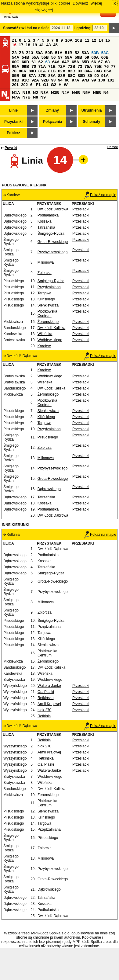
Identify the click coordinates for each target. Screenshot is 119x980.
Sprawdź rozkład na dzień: (26, 28)
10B (79, 40)
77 (113, 66)
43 (49, 45)
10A (69, 40)
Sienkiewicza (48, 305)
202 (24, 85)
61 (34, 62)
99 (94, 80)
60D (25, 62)
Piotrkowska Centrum (47, 313)
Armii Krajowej (49, 704)
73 (80, 66)
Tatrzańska (46, 227)
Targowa (44, 293)
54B (25, 57)
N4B (76, 93)
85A (108, 71)
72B (71, 66)
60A (95, 57)
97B (85, 80)
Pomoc (113, 147)
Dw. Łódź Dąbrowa (53, 209)
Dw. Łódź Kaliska (51, 328)
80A (23, 71)
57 (60, 57)
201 (15, 85)
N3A (45, 93)
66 (94, 62)
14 (101, 40)
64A (56, 62)
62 (41, 62)
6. (32, 85)
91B (16, 80)
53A (85, 53)
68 (108, 62)
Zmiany (52, 110)
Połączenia (52, 122)
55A (35, 57)
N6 (106, 93)
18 (28, 45)
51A (59, 53)
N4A (65, 93)
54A (16, 57)
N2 (36, 93)
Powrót (11, 148)
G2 (53, 85)
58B (78, 57)
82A (62, 71)
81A (42, 71)
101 (111, 80)
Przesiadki (81, 209)
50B (49, 53)
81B (52, 71)
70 (34, 66)
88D (81, 76)
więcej (97, 3)
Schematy (92, 122)
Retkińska (46, 698)
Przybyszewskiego (53, 252)
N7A (16, 97)
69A (16, 66)
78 (14, 71)
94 (60, 80)
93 (54, 80)
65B (85, 62)
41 (42, 45)
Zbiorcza (45, 273)
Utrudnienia (92, 110)
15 (108, 40)
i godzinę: (83, 28)
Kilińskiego (46, 299)
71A (42, 66)
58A (69, 57)
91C (25, 80)
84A (88, 71)
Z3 (14, 53)
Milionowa (46, 262)
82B (71, 71)
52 (77, 53)
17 (21, 45)
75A (88, 66)
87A (32, 76)
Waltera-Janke (49, 686)
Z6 (21, 53)
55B (45, 57)
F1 (38, 85)
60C (16, 62)
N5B (97, 93)
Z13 (30, 53)
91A (105, 76)
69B (25, 66)
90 (97, 76)
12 (94, 40)
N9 (43, 97)
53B (95, 53)
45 (55, 45)
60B (105, 57)
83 (80, 71)
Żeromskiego (48, 322)
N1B (26, 93)
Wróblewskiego (50, 340)
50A (39, 53)
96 (67, 80)
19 (35, 45)
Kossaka (45, 221)
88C (71, 76)
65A (75, 62)
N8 (36, 97)
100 (102, 80)
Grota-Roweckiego (53, 242)
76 (106, 66)
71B (52, 66)
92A (35, 80)
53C (105, 53)
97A (75, 80)
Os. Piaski (46, 692)
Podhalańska (48, 215)
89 (90, 76)
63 (47, 62)
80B (32, 71)
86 (24, 76)
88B (62, 76)
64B (66, 62)
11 (87, 40)
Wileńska (45, 334)
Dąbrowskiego (49, 489)
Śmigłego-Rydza (51, 234)
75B (98, 66)
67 (101, 62)
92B (45, 80)
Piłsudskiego (48, 437)
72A (62, 66)
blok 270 (44, 710)
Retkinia (44, 716)
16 (14, 45)
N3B (55, 93)
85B (16, 76)
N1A (16, 93)
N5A (87, 93)
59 (87, 57)
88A (52, 76)
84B (98, 71)
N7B (26, 97)
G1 (46, 85)
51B (69, 53)
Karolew (44, 346)
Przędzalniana (49, 287)
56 (54, 57)
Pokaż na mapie (100, 195)
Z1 (14, 40)
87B (42, 76)
